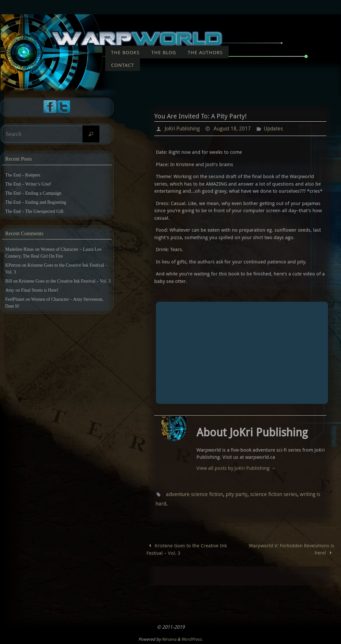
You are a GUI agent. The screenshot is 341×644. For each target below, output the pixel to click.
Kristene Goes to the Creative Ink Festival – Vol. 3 (187, 548)
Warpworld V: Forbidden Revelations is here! (291, 548)
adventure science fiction (195, 494)
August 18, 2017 (232, 128)
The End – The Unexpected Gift (34, 211)
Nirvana (169, 638)
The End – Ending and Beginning (36, 202)
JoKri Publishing (182, 128)
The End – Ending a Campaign (33, 193)
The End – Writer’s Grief (28, 184)
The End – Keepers (23, 175)
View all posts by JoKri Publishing (236, 468)
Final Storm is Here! (40, 290)
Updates (273, 128)
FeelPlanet (15, 299)
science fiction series (274, 494)
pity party (237, 494)
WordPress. (192, 638)
